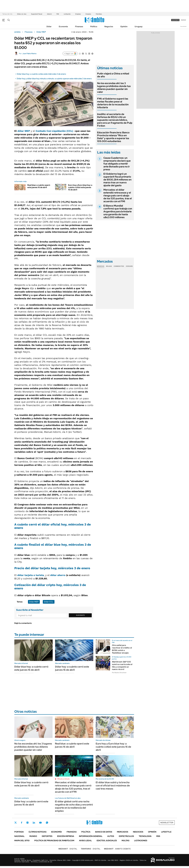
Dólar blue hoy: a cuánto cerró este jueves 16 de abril (31, 668)
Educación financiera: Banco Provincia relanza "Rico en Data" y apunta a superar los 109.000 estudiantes (113, 137)
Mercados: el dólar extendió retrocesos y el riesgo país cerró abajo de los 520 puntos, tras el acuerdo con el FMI (118, 196)
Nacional (19, 836)
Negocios (109, 27)
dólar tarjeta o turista (31, 575)
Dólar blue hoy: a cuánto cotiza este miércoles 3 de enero (41, 74)
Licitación (67, 14)
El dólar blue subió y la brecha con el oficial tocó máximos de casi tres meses (113, 786)
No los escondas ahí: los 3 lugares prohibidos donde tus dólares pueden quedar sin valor (114, 88)
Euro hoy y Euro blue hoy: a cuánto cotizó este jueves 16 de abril (80, 187)
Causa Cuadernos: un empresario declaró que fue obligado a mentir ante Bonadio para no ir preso (117, 164)
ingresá (183, 20)
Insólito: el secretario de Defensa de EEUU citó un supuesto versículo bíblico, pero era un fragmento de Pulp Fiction (115, 120)
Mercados (123, 832)
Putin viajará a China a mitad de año (113, 75)
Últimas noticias (37, 832)
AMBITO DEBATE (117, 849)
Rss (158, 836)
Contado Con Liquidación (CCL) (54, 131)
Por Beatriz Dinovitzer (119, 673)
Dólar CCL (49, 602)
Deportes (47, 836)
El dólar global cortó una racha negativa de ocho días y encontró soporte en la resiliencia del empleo (74, 806)
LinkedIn (34, 823)
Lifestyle (166, 832)
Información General (91, 836)
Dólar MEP (41, 32)
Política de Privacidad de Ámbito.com (54, 841)
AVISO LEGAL (85, 841)
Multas (125, 841)
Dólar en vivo (22, 14)
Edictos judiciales (107, 841)
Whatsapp (47, 823)
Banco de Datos (104, 832)
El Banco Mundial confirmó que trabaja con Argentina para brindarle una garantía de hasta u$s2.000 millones (118, 211)
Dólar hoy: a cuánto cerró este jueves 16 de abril (72, 668)
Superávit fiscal (37, 14)
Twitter (16, 823)
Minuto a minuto (63, 779)
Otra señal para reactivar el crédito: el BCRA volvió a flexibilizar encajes (122, 649)
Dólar (49, 27)
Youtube (40, 823)
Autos (111, 836)
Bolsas (109, 266)
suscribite (175, 20)
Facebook (22, 823)
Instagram (27, 823)
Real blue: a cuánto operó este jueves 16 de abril (39, 186)
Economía (63, 27)
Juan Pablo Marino (29, 54)
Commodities (119, 266)
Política (94, 27)
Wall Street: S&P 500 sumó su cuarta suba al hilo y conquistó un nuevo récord (122, 666)
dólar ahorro (58, 575)
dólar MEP (24, 131)
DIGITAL (68, 849)
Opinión (124, 27)
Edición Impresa (66, 836)
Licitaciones (141, 841)
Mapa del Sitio (22, 841)
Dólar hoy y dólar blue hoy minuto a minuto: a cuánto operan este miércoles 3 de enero (54, 79)
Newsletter (183, 26)
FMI (58, 14)
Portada (19, 832)
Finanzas (79, 27)
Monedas (101, 266)
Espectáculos (126, 836)
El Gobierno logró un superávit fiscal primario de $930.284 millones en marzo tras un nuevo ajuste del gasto (117, 180)
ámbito (17, 32)
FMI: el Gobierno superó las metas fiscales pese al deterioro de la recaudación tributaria (113, 103)
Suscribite (80, 615)
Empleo (78, 14)
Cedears (129, 266)
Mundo (33, 836)
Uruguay (139, 27)
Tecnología (145, 836)
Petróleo (99, 14)
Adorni (49, 14)
